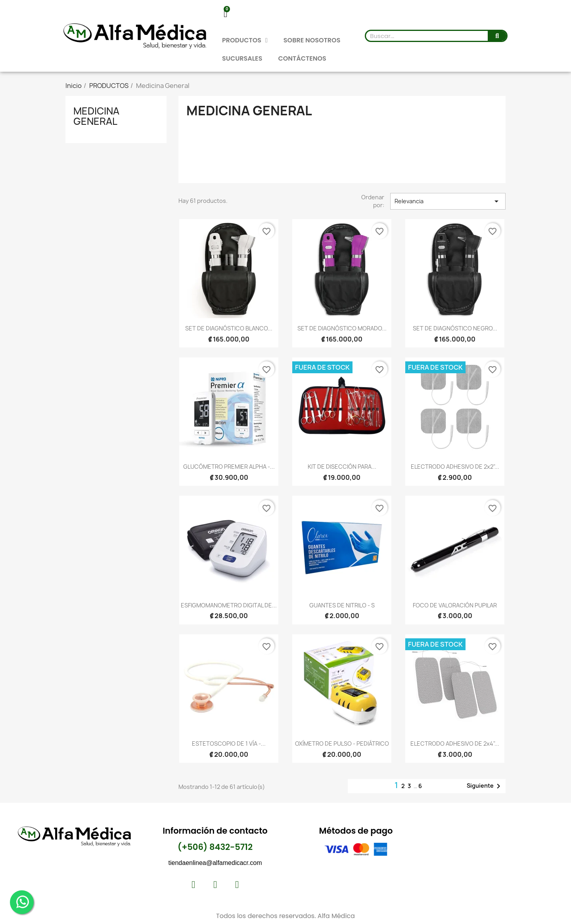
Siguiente (485, 786)
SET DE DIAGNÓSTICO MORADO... (342, 328)
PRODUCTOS (245, 40)
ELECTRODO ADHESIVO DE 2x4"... (455, 744)
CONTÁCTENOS (302, 58)
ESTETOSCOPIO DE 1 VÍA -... (229, 744)
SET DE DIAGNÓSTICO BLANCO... (229, 328)
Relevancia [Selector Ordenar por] (448, 201)
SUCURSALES (242, 58)
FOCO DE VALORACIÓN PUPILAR (455, 605)
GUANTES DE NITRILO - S (342, 605)
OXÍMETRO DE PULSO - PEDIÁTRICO (342, 744)
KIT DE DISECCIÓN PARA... (342, 467)
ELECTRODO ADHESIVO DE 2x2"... (455, 467)
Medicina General (96, 116)
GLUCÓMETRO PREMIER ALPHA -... (229, 467)
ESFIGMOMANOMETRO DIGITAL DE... (229, 605)
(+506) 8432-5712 (215, 847)
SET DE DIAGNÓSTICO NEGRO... (455, 328)
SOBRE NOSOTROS (312, 40)
